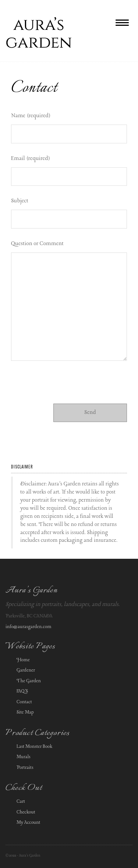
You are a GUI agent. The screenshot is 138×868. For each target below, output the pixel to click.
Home (23, 660)
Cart (21, 801)
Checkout (26, 812)
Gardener (26, 670)
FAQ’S (22, 691)
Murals (24, 757)
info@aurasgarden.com (29, 627)
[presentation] (67, 386)
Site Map (25, 712)
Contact (24, 702)
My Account (29, 822)
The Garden (29, 681)
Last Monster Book (34, 747)
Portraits (25, 768)
